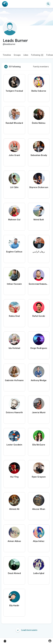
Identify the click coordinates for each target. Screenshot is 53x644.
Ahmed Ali (14, 509)
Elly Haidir (14, 606)
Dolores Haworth (14, 412)
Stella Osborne (39, 91)
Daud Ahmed (14, 573)
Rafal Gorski (39, 316)
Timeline (7, 55)
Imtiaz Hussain (14, 284)
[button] (48, 4)
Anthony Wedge (39, 380)
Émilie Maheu (39, 123)
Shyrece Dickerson (39, 187)
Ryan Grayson (39, 477)
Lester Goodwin (14, 445)
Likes (26, 55)
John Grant (14, 155)
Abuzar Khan (39, 509)
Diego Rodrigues (39, 348)
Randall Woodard (14, 123)
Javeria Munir (39, 412)
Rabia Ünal (14, 316)
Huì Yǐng (14, 477)
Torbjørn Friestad (14, 91)
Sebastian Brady (39, 155)
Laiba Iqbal (39, 573)
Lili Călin (14, 187)
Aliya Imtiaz (39, 541)
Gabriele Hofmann (14, 380)
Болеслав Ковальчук (39, 284)
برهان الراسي (39, 252)
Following (37, 55)
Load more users (26, 630)
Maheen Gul (14, 220)
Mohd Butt (39, 220)
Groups (17, 55)
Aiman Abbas (14, 541)
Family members (41, 67)
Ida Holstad (14, 348)
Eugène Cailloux (14, 252)
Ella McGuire (39, 445)
